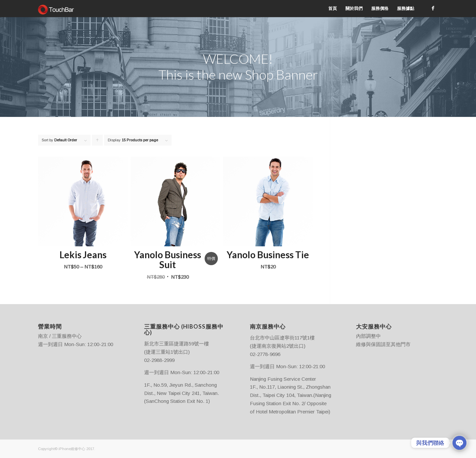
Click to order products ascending (98, 142)
